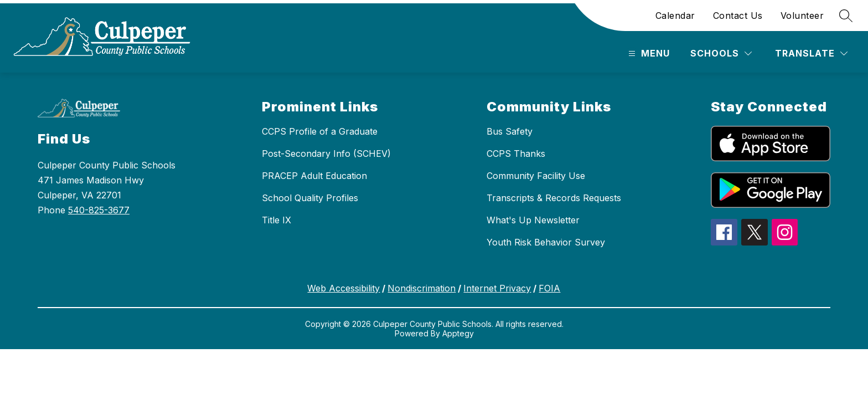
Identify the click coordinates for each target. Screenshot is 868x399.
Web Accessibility (343, 288)
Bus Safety (510, 131)
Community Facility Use (536, 176)
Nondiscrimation (422, 288)
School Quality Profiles (310, 198)
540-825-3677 (99, 210)
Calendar (675, 16)
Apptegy (458, 333)
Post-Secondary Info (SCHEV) (326, 154)
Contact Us (738, 16)
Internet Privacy (497, 288)
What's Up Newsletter (533, 220)
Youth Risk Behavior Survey (546, 242)
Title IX (277, 220)
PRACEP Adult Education (314, 176)
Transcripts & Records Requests (554, 198)
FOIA (549, 288)
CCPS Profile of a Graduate (320, 131)
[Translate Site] (811, 53)
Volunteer (802, 16)
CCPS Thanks (516, 154)
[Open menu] (648, 53)
